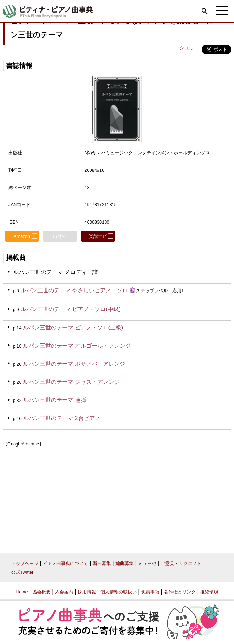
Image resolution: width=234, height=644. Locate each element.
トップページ (25, 563)
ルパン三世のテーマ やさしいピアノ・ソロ (74, 290)
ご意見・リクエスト (181, 563)
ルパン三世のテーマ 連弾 (54, 400)
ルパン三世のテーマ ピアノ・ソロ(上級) (73, 328)
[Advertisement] (117, 498)
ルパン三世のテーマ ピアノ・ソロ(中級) (71, 309)
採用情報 (87, 592)
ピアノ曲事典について (66, 563)
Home (22, 592)
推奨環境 (209, 592)
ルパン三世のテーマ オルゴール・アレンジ (77, 346)
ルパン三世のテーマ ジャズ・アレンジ (71, 382)
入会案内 (64, 592)
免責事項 (150, 592)
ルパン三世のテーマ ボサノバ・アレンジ (74, 364)
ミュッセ (147, 563)
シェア (188, 48)
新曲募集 (102, 563)
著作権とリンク (180, 592)
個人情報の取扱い (119, 592)
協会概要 (41, 592)
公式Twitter (22, 572)
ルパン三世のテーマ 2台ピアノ (62, 418)
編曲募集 (124, 563)
